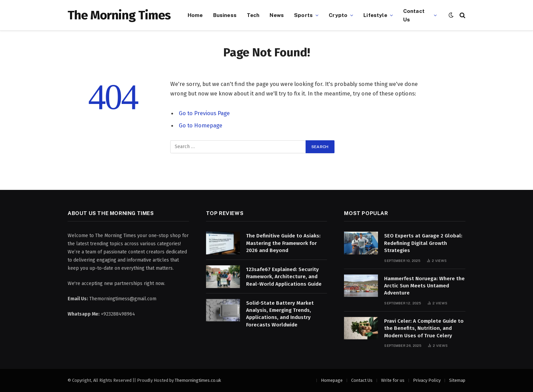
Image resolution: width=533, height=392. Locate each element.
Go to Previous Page (204, 113)
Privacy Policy (427, 380)
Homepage (332, 380)
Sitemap (457, 380)
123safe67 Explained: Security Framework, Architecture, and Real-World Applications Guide (284, 277)
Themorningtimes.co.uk (198, 380)
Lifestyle (375, 15)
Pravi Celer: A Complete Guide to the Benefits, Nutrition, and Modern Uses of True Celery (424, 328)
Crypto (338, 15)
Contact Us (414, 15)
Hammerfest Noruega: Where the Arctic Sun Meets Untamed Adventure (424, 286)
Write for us (393, 380)
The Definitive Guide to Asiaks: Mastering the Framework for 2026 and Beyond (283, 243)
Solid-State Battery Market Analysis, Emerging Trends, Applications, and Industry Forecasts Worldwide (280, 314)
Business (225, 15)
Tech (253, 15)
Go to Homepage (201, 125)
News (277, 15)
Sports (303, 15)
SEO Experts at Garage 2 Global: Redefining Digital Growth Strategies (423, 243)
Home (195, 15)
